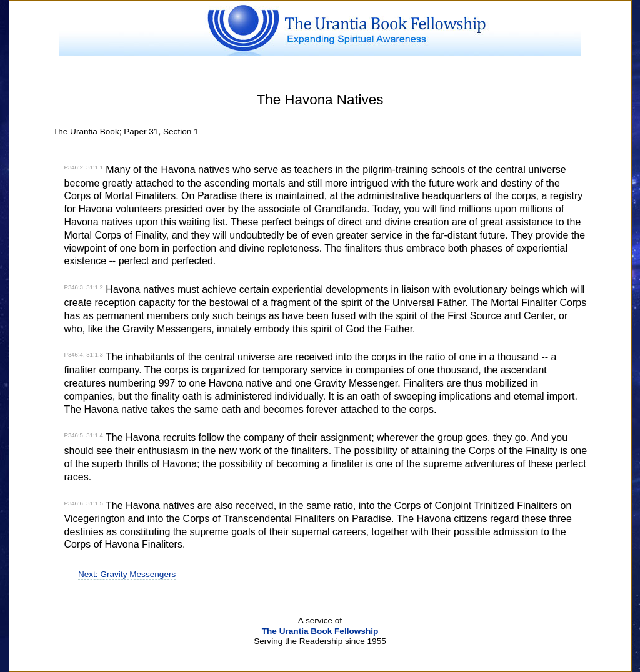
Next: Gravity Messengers (127, 574)
